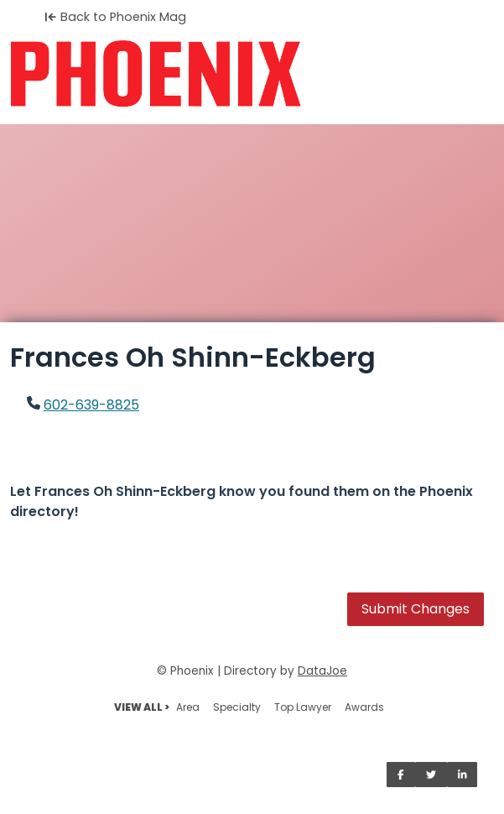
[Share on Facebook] (401, 775)
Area (188, 707)
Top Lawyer (303, 707)
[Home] (252, 74)
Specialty (237, 707)
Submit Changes (416, 609)
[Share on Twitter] (431, 775)
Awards (364, 707)
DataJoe (322, 671)
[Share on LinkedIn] (462, 775)
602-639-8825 (91, 405)
